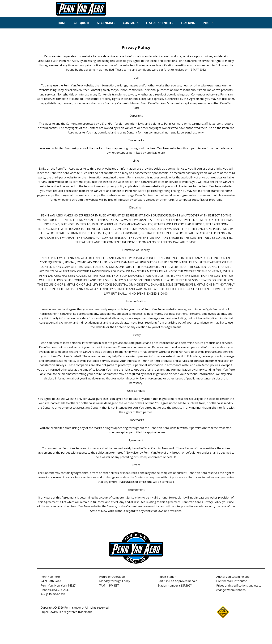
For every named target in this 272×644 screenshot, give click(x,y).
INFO (206, 23)
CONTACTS (131, 23)
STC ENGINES (106, 23)
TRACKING (188, 23)
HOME (62, 23)
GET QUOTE (82, 23)
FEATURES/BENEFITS (160, 23)
